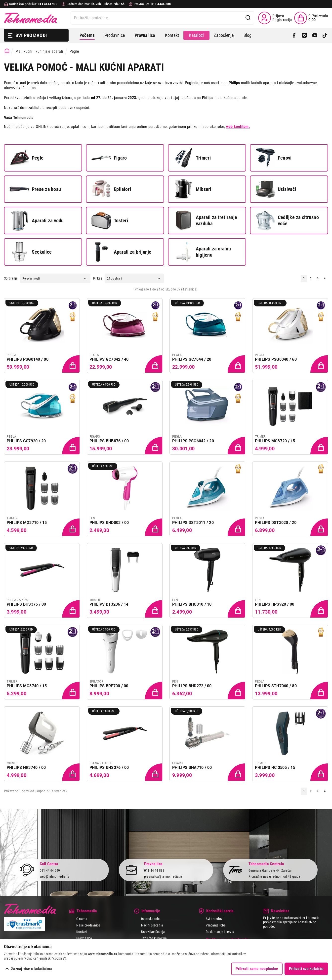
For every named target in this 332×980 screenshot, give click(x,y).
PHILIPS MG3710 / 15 (27, 523)
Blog (248, 35)
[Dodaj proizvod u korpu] (71, 364)
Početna (87, 35)
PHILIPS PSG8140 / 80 (28, 359)
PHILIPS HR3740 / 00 (26, 768)
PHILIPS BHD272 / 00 (192, 686)
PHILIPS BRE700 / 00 (109, 686)
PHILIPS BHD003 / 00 (109, 523)
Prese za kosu (35, 189)
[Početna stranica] (7, 51)
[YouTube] (315, 35)
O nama (82, 919)
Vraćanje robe (216, 925)
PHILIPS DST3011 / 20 (193, 523)
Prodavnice (115, 35)
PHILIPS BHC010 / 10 (192, 604)
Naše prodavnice (88, 925)
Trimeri (192, 158)
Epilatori (111, 189)
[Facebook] (294, 35)
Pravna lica (84, 938)
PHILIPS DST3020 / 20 (276, 523)
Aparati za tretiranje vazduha (205, 221)
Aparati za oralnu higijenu (202, 252)
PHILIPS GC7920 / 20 (26, 441)
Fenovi (273, 158)
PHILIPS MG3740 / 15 (27, 686)
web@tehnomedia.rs (55, 876)
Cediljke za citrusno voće (287, 221)
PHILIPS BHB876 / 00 (109, 441)
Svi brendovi (214, 919)
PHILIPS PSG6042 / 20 (193, 441)
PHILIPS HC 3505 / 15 (275, 768)
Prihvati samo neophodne (257, 969)
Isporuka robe (151, 919)
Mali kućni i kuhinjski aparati (39, 51)
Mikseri (192, 189)
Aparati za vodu (37, 221)
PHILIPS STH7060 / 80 (276, 686)
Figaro (109, 158)
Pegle (26, 158)
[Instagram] (304, 35)
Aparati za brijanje (122, 252)
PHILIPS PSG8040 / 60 (276, 359)
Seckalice (31, 252)
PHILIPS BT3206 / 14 (109, 604)
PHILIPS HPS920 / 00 (275, 604)
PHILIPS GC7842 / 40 (109, 359)
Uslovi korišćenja (153, 932)
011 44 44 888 (154, 870)
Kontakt (172, 35)
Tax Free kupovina (154, 938)
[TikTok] (325, 35)
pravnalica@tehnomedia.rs (163, 876)
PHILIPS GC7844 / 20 (192, 359)
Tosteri (110, 221)
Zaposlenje (224, 35)
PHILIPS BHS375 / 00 (26, 604)
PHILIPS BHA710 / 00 (192, 768)
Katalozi (196, 35)
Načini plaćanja (152, 925)
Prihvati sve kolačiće (306, 969)
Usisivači (276, 189)
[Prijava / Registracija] (275, 18)
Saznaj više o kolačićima (32, 969)
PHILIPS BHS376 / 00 (109, 768)
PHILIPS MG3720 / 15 (275, 441)
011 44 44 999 (50, 870)
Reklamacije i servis (220, 932)
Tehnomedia (31, 18)
